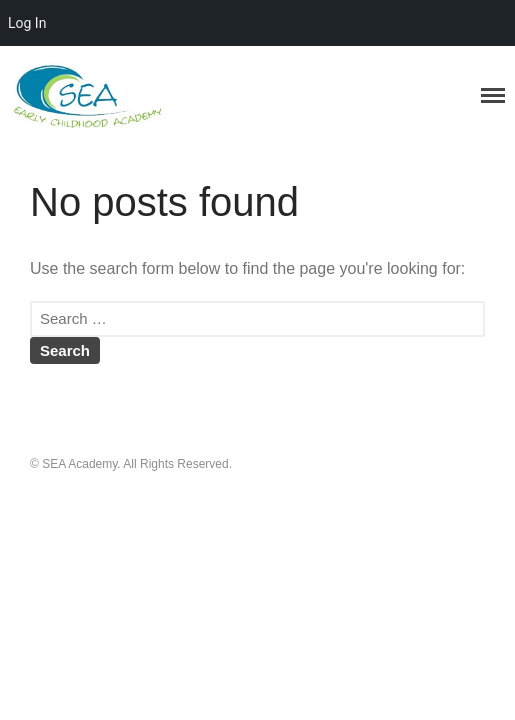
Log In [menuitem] (27, 23)
